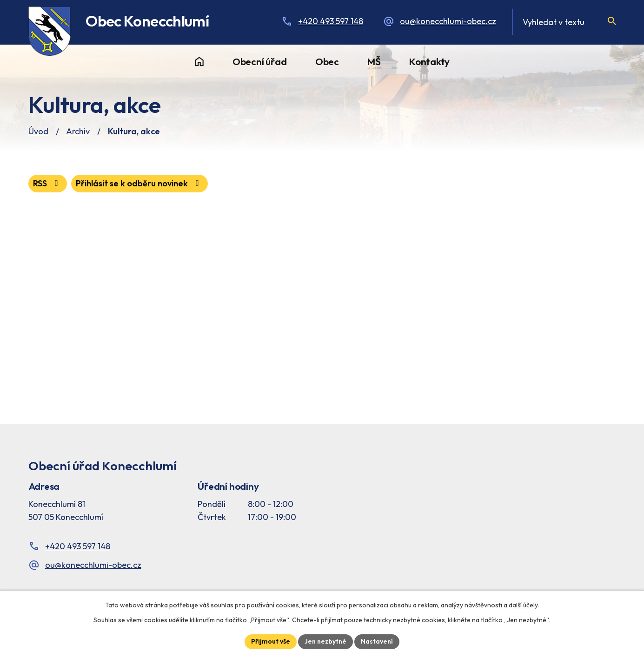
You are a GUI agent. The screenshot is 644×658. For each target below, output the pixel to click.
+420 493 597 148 (331, 21)
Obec (327, 61)
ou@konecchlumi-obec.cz (448, 21)
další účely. (524, 605)
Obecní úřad (260, 61)
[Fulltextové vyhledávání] (564, 22)
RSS (47, 183)
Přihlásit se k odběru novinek (139, 183)
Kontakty (429, 61)
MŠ (374, 61)
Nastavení (377, 641)
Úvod (199, 62)
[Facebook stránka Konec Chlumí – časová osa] (511, 504)
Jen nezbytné (325, 641)
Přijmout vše (271, 641)
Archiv (78, 131)
